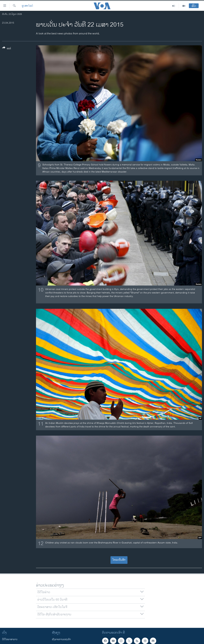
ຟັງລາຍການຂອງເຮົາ (61, 639)
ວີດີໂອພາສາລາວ (10, 639)
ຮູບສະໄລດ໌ (27, 6)
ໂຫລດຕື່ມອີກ (119, 560)
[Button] (7, 49)
